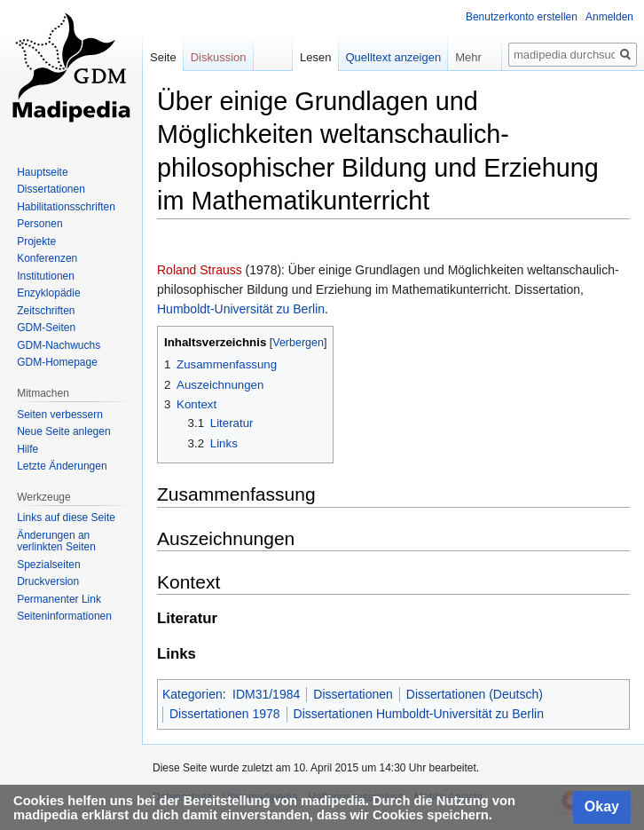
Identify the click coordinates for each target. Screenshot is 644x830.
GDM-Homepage (57, 362)
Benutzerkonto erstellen (522, 17)
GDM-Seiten (46, 328)
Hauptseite (42, 172)
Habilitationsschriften (66, 207)
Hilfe (27, 449)
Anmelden (609, 17)
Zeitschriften (46, 311)
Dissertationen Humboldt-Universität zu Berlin (419, 714)
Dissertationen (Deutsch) (475, 694)
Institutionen (46, 276)
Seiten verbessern (60, 415)
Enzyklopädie (48, 293)
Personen (39, 224)
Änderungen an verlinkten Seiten (56, 541)
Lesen (315, 57)
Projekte (36, 241)
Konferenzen (47, 258)
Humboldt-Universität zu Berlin (241, 309)
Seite (163, 57)
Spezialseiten (48, 565)
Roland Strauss (200, 270)
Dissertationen (353, 694)
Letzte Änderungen (62, 466)
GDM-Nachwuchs (59, 345)
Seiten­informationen (64, 616)
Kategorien (192, 694)
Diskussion (219, 57)
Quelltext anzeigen (394, 57)
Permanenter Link (59, 599)
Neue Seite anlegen (63, 431)
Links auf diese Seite (66, 518)
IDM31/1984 (266, 694)
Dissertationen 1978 (225, 714)
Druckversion (48, 581)
